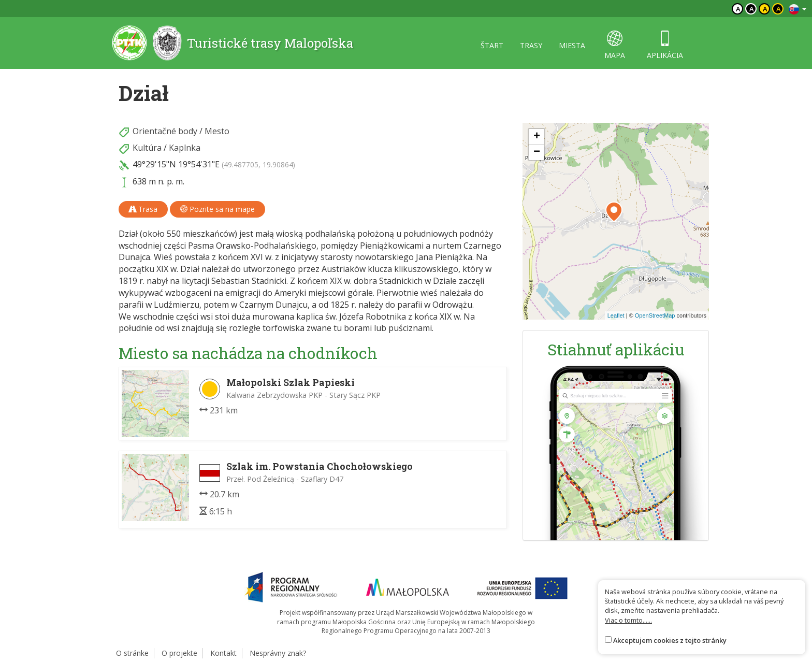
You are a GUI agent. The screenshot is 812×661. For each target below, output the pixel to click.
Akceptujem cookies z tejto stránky (670, 640)
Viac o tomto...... (628, 620)
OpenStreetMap (655, 315)
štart (492, 45)
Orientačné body (165, 131)
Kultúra (147, 148)
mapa (615, 45)
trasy (531, 45)
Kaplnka (185, 148)
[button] (614, 212)
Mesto (217, 131)
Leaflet (616, 315)
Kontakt (223, 653)
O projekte (179, 653)
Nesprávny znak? (278, 653)
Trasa (143, 209)
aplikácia (665, 45)
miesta (572, 45)
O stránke (132, 653)
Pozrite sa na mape (218, 209)
